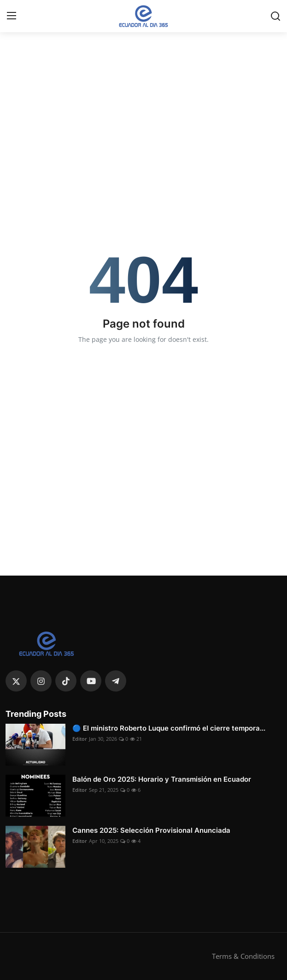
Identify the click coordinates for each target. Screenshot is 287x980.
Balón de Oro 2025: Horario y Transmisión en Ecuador (162, 779)
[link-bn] (144, 44)
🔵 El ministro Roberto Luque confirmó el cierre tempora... (169, 728)
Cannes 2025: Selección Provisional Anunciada (151, 830)
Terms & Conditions (243, 956)
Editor (80, 739)
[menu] (12, 16)
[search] (275, 16)
